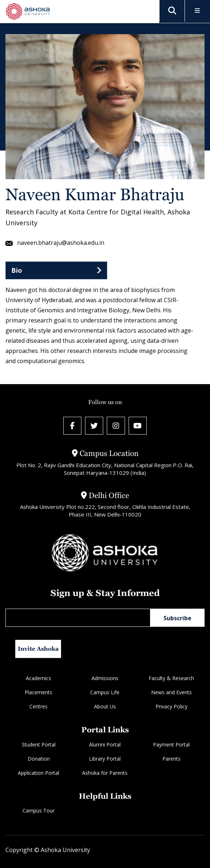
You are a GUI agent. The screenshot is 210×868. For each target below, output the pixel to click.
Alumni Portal (105, 744)
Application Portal (39, 773)
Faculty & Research (171, 678)
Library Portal (105, 759)
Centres (39, 707)
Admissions (105, 678)
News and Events (171, 693)
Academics (39, 678)
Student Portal (39, 744)
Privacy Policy (171, 707)
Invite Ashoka (38, 649)
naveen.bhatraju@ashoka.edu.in (55, 243)
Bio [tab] (17, 270)
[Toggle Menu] (197, 11)
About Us (105, 707)
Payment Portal (171, 744)
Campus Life (105, 693)
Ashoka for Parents (105, 773)
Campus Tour (39, 811)
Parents (171, 759)
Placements (39, 693)
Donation (39, 759)
